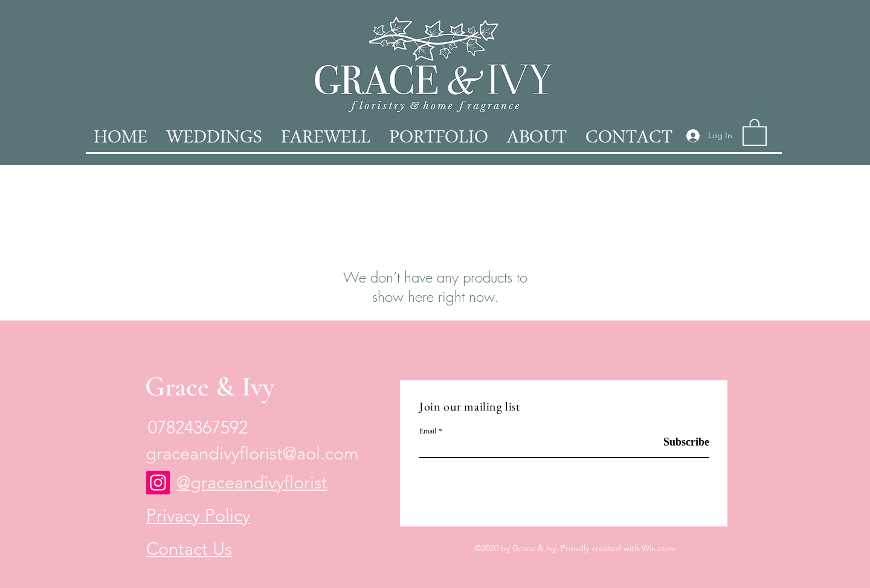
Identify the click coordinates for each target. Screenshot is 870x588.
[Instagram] (158, 483)
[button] (755, 132)
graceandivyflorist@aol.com (252, 453)
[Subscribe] (679, 442)
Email (428, 431)
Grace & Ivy (210, 387)
